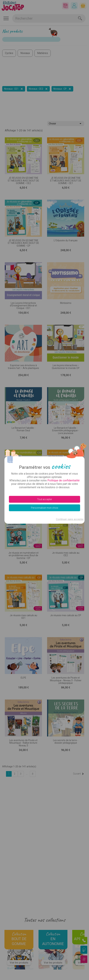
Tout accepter (45, 499)
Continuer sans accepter (70, 519)
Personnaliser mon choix (45, 508)
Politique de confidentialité (63, 480)
